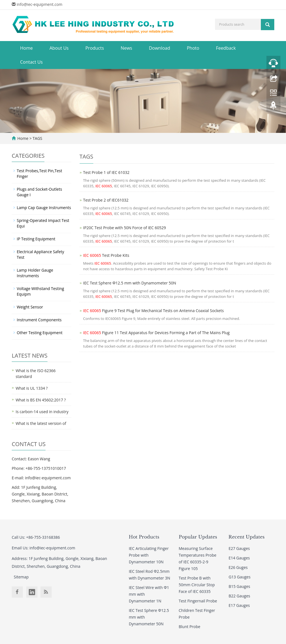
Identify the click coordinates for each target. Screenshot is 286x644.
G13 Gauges (239, 577)
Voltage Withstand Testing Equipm (40, 291)
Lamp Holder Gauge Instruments (35, 273)
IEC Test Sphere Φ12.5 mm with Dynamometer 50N (130, 283)
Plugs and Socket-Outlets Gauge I (39, 192)
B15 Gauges (239, 586)
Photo (193, 48)
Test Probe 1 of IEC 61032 (106, 172)
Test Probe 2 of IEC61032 (106, 200)
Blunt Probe (190, 627)
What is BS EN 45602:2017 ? (41, 400)
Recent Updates (246, 537)
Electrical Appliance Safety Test (40, 254)
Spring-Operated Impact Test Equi (43, 223)
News (126, 48)
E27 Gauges (239, 548)
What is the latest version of (41, 423)
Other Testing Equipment (40, 333)
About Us (59, 48)
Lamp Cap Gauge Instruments (44, 208)
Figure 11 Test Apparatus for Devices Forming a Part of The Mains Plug (157, 333)
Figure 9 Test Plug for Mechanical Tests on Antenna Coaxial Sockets (154, 311)
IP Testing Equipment (36, 239)
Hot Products (144, 537)
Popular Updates (198, 537)
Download (159, 48)
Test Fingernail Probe (198, 601)
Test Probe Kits (106, 255)
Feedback (226, 48)
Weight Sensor (30, 307)
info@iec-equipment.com (40, 4)
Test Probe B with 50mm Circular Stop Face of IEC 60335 (197, 585)
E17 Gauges (239, 605)
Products (95, 48)
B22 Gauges (239, 596)
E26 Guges (238, 567)
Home (26, 48)
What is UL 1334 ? (32, 388)
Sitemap (21, 577)
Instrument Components (39, 320)
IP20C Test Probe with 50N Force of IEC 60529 (125, 228)
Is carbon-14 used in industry (42, 412)
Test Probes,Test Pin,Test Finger (39, 173)
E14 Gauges (239, 558)
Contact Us (31, 62)
